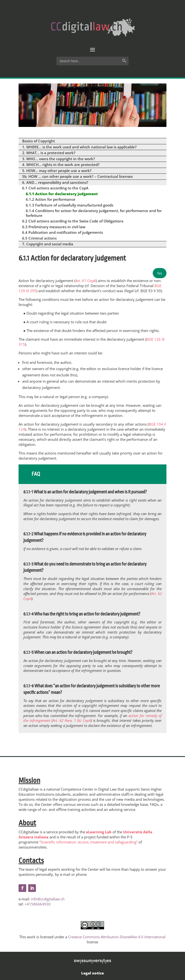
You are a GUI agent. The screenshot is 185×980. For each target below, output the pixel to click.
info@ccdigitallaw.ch (48, 899)
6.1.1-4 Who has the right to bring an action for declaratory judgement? (82, 614)
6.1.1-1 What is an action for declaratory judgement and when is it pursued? (85, 492)
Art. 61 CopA (86, 281)
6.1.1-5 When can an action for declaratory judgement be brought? (78, 652)
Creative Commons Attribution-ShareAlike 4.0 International (117, 937)
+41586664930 (38, 904)
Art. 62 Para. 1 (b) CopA (72, 720)
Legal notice (92, 973)
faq (160, 273)
